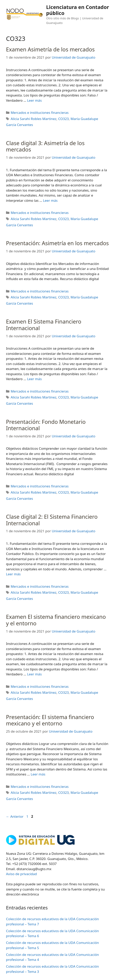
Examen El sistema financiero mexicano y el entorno (56, 620)
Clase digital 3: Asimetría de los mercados (45, 146)
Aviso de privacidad (21, 874)
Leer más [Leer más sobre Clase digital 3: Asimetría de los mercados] (50, 200)
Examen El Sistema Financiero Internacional (44, 325)
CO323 (63, 119)
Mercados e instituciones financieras (40, 113)
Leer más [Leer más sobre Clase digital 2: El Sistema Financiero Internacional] (13, 574)
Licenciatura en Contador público (78, 10)
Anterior (15, 816)
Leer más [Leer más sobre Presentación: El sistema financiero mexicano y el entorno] (38, 774)
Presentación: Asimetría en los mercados (57, 243)
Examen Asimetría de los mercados (50, 49)
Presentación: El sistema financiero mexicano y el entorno (50, 720)
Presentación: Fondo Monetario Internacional (46, 425)
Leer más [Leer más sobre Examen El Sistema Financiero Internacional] (34, 379)
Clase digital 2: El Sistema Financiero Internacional (52, 520)
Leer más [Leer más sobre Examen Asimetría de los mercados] (34, 100)
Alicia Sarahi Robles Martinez (33, 119)
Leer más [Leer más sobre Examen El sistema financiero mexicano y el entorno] (34, 674)
